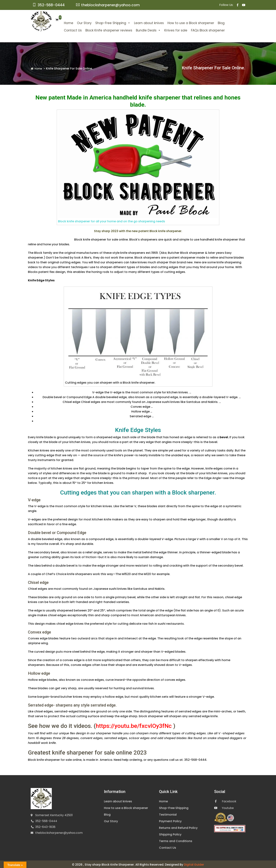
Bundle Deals (140, 29)
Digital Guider (194, 864)
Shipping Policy (170, 834)
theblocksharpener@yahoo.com (59, 832)
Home (60, 22)
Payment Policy (170, 820)
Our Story (76, 22)
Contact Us (64, 29)
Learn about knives (140, 22)
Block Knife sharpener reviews (100, 29)
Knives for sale (167, 29)
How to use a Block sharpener (182, 22)
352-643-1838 (45, 826)
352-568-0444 (46, 820)
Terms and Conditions (176, 840)
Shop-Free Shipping (104, 22)
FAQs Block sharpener (199, 29)
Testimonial (168, 814)
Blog (213, 22)
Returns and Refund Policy (178, 827)
